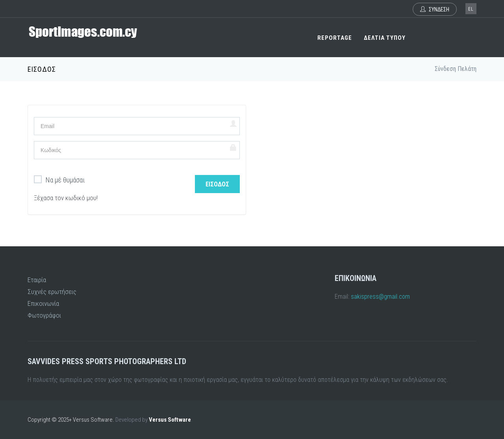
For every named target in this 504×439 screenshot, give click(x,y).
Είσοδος (217, 184)
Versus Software (170, 420)
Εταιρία (37, 280)
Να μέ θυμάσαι (59, 180)
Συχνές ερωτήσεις (52, 292)
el (471, 9)
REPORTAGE (335, 38)
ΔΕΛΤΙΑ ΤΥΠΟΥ (385, 38)
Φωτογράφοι (44, 315)
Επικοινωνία (43, 303)
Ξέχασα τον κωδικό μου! (66, 198)
